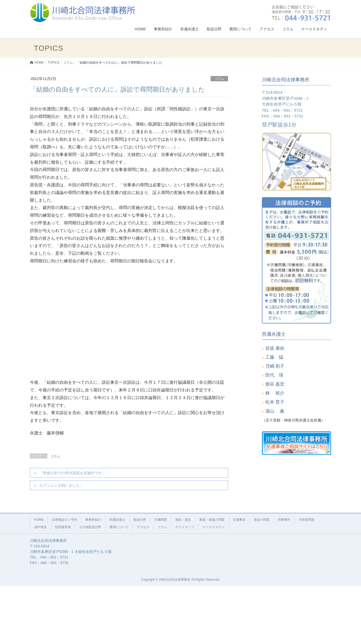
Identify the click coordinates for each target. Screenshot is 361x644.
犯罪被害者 (63, 527)
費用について (119, 527)
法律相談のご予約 (64, 520)
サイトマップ (185, 527)
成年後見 (40, 527)
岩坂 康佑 (275, 348)
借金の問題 (262, 520)
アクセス (143, 527)
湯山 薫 (275, 411)
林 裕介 (275, 393)
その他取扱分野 (90, 527)
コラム (219, 79)
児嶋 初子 (275, 366)
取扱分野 (140, 520)
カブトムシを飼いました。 (61, 485)
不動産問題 (307, 520)
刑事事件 (284, 520)
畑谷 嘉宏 (275, 384)
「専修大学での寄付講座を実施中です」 (72, 473)
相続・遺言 (183, 520)
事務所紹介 (93, 520)
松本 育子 (275, 402)
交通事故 (239, 520)
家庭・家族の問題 (212, 520)
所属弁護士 (117, 520)
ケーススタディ (214, 527)
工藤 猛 (274, 357)
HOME (39, 520)
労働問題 (161, 520)
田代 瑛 (274, 375)
